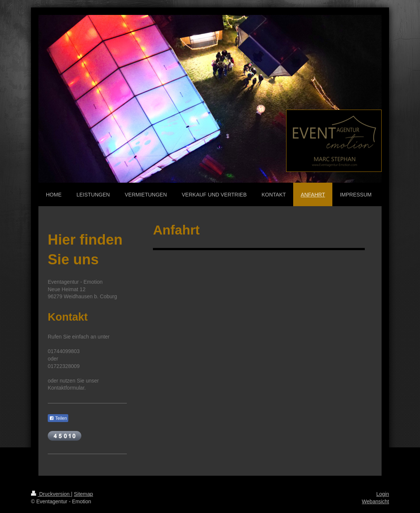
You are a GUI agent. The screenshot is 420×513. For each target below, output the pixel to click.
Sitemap (83, 494)
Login (383, 494)
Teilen (58, 418)
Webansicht (375, 501)
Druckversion (51, 494)
